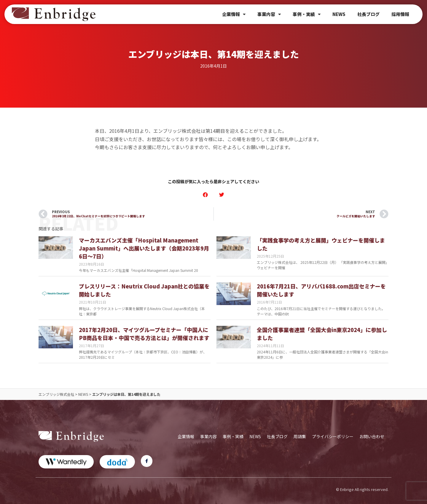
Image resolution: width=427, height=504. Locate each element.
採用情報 (400, 14)
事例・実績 (307, 14)
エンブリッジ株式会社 (56, 394)
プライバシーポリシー (333, 436)
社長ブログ (368, 14)
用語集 (300, 436)
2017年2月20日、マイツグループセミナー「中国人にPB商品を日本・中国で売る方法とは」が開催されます (144, 334)
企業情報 (234, 14)
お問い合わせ (372, 436)
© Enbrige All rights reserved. (362, 489)
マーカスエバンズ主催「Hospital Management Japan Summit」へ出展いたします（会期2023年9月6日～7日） (144, 248)
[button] (205, 195)
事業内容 (269, 14)
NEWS (339, 14)
